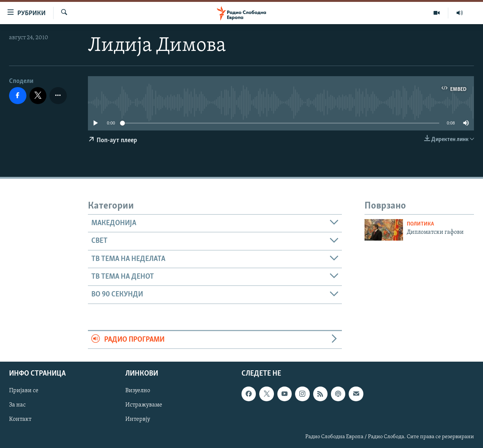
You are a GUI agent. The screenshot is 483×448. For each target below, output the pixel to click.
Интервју (138, 420)
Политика (420, 224)
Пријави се (24, 391)
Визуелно (138, 391)
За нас (17, 405)
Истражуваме (144, 405)
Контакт (20, 420)
